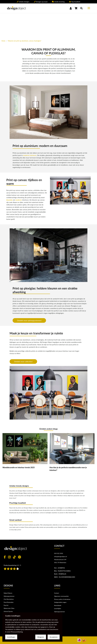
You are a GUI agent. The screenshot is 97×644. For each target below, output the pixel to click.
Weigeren (41, 637)
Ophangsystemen (9, 596)
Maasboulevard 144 (60, 559)
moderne (18, 200)
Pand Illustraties (9, 602)
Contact (57, 593)
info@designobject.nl (60, 556)
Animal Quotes (8, 611)
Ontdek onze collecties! (23, 362)
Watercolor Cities (9, 608)
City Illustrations (9, 599)
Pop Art (6, 605)
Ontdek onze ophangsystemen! (29, 320)
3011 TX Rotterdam (60, 562)
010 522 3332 (58, 553)
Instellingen (11, 637)
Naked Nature (8, 593)
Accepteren (54, 637)
